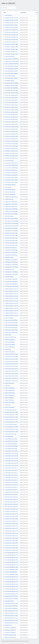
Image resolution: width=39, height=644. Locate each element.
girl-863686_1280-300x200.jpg (11, 88)
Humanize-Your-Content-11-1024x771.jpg (11, 526)
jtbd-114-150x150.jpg (9, 407)
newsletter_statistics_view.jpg (10, 25)
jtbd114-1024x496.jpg (9, 388)
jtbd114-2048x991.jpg (9, 395)
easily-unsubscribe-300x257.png (11, 64)
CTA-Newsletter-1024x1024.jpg (11, 286)
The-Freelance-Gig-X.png (9, 185)
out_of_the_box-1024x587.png (11, 165)
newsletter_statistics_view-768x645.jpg (11, 18)
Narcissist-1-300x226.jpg (9, 630)
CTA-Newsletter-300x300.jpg (10, 284)
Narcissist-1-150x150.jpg (9, 632)
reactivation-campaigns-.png (10, 52)
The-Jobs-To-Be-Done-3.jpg (10, 424)
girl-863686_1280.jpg (9, 81)
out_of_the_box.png (8, 161)
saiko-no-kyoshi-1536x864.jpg (11, 325)
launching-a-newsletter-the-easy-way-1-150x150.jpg (11, 153)
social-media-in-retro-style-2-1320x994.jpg (11, 490)
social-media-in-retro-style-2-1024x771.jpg (11, 482)
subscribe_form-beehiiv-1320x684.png (11, 236)
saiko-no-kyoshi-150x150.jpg (10, 320)
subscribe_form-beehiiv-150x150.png (11, 233)
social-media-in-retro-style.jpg (10, 451)
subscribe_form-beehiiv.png (10, 248)
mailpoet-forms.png (8, 199)
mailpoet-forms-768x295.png (10, 202)
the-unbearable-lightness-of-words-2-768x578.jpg (11, 582)
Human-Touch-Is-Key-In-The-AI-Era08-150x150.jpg (11, 357)
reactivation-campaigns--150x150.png (11, 54)
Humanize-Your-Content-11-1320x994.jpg (11, 536)
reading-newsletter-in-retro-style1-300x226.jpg (11, 289)
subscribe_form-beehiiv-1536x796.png (11, 245)
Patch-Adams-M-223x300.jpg (10, 214)
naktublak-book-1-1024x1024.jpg (11, 274)
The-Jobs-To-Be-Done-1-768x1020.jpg (11, 417)
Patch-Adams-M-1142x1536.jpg (11, 223)
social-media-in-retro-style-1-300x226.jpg (11, 478)
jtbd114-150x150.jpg (9, 400)
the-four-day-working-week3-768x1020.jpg (11, 117)
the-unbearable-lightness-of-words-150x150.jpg (11, 557)
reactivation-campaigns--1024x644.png (11, 49)
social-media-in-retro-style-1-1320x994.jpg (11, 475)
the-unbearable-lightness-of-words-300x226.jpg (11, 555)
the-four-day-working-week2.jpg (11, 93)
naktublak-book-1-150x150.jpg (11, 267)
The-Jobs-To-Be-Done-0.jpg (10, 434)
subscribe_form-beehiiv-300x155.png (11, 240)
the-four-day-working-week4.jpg (11, 127)
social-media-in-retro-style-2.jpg (11, 492)
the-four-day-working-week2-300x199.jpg (11, 98)
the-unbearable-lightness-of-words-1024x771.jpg (11, 553)
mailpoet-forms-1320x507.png (11, 211)
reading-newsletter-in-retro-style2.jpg (11, 315)
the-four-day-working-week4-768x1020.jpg (11, 122)
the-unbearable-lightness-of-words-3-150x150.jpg (11, 586)
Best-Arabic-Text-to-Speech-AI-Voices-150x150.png (11, 502)
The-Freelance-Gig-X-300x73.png (11, 175)
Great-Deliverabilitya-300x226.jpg (11, 73)
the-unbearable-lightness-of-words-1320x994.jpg (11, 565)
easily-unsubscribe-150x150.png (11, 61)
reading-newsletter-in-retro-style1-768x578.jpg (11, 298)
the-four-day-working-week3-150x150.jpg (11, 115)
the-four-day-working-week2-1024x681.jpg (11, 102)
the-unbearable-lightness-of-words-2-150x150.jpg (11, 584)
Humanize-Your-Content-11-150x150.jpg (11, 531)
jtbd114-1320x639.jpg (9, 390)
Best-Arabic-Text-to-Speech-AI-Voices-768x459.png (11, 507)
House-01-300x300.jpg (9, 342)
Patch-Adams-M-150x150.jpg (10, 228)
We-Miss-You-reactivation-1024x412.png (11, 35)
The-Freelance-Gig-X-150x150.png (11, 180)
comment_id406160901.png (10, 572)
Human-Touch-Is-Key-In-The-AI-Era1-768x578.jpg (11, 373)
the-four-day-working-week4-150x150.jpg (11, 124)
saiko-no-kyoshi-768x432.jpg (10, 328)
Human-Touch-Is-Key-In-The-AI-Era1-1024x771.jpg (11, 381)
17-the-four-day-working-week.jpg (11, 141)
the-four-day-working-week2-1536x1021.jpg (11, 105)
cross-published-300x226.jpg (10, 444)
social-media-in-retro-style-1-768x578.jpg (11, 468)
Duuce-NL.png (7, 187)
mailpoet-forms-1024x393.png (11, 197)
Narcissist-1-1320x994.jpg (10, 628)
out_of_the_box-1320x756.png (11, 168)
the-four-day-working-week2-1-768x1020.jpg (11, 139)
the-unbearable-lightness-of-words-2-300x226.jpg (11, 579)
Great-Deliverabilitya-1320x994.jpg (11, 78)
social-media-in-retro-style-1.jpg (11, 465)
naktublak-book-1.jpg (9, 269)
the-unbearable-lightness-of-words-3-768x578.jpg (11, 591)
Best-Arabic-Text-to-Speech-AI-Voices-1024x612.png (11, 494)
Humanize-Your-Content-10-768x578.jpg (11, 543)
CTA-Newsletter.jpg (8, 277)
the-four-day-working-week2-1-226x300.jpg (11, 134)
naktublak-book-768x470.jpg (10, 252)
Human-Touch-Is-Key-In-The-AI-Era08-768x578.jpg (11, 354)
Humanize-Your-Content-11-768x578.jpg (11, 528)
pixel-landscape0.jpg (8, 601)
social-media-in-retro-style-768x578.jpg (11, 461)
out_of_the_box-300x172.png (10, 163)
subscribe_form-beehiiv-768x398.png (11, 243)
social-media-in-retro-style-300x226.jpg (11, 458)
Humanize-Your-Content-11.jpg (11, 524)
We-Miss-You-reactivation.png (11, 32)
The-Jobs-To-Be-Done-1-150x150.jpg (11, 412)
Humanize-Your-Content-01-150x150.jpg (11, 511)
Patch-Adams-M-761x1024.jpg (11, 231)
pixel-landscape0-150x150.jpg (10, 596)
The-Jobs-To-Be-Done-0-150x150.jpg (11, 432)
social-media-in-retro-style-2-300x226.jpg (11, 485)
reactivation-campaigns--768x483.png (11, 44)
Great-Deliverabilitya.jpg (9, 76)
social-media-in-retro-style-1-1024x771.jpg (11, 473)
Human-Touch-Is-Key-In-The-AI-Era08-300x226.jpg (11, 366)
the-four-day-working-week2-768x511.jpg (11, 100)
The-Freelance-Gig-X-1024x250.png (11, 182)
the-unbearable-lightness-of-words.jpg (11, 560)
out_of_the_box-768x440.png (10, 173)
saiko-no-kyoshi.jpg (8, 318)
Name (5, 13)
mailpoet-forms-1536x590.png (11, 209)
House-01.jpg (7, 335)
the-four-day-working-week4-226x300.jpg (11, 119)
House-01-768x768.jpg (9, 344)
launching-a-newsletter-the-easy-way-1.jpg (11, 151)
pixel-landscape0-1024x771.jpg (11, 603)
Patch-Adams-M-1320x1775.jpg (11, 226)
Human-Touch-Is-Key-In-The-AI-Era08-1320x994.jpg (11, 359)
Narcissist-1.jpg (7, 625)
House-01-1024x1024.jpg (10, 337)
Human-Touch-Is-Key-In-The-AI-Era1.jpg (11, 369)
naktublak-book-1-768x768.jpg (11, 265)
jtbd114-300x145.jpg (9, 383)
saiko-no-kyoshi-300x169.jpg (10, 332)
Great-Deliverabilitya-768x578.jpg (11, 69)
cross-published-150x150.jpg (10, 439)
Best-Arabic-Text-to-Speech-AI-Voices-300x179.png (11, 497)
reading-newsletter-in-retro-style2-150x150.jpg (11, 308)
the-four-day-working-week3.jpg (11, 110)
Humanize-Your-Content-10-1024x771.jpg (11, 538)
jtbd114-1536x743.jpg (9, 393)
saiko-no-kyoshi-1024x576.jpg (11, 330)
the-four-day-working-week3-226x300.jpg (11, 112)
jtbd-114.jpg (7, 405)
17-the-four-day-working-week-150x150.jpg (11, 146)
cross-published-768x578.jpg (10, 449)
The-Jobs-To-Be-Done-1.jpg (10, 410)
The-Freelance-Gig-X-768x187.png (11, 177)
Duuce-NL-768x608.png (9, 194)
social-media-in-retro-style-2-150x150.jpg (11, 480)
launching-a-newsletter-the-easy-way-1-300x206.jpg (11, 148)
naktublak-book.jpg (8, 257)
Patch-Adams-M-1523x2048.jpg (11, 221)
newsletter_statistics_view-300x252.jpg (11, 23)
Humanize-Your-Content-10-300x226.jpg (11, 550)
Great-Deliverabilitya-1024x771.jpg (11, 71)
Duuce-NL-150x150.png (9, 192)
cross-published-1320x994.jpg (11, 446)
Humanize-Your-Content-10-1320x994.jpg (11, 545)
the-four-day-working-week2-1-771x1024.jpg (11, 129)
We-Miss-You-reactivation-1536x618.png (11, 30)
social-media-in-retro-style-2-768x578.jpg (11, 487)
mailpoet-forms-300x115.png (10, 206)
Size (37, 13)
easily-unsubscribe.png (9, 56)
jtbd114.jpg (7, 386)
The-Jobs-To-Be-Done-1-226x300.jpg (11, 415)
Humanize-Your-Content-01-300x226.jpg (11, 516)
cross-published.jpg (8, 436)
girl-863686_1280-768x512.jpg (11, 90)
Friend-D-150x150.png (9, 347)
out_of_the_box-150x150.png (10, 170)
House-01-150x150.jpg (9, 340)
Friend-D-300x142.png (9, 352)
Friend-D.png (7, 349)
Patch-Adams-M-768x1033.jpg (11, 219)
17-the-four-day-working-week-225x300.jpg (11, 144)
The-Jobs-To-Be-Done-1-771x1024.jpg (11, 419)
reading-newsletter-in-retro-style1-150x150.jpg (11, 294)
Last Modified (23, 13)
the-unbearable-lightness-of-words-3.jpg (11, 594)
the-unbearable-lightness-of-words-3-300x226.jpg (11, 589)
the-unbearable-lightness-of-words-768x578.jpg (11, 562)
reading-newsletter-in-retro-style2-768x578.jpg (11, 311)
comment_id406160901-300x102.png (11, 574)
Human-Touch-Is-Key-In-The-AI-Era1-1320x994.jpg (11, 371)
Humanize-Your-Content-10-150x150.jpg (11, 541)
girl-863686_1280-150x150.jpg (11, 85)
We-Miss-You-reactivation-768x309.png (11, 42)
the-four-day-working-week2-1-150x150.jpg (11, 131)
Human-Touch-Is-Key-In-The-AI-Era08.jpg (11, 364)
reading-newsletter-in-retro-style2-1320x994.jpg (11, 313)
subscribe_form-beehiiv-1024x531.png (11, 238)
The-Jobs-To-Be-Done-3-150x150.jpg (11, 422)
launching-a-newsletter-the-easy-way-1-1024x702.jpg (11, 156)
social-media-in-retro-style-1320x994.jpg (11, 463)
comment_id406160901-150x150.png (11, 570)
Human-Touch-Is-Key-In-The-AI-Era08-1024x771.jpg (11, 361)
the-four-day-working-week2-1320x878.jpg (11, 95)
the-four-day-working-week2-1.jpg (11, 136)
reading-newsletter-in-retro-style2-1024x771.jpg (11, 306)
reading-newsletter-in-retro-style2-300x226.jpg (11, 303)
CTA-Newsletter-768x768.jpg (10, 282)
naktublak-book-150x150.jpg (10, 260)
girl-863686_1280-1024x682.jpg (11, 83)
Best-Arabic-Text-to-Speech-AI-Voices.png (11, 499)
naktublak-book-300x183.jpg (10, 255)
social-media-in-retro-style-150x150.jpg (11, 453)
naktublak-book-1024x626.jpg (11, 250)
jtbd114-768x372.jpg (9, 398)
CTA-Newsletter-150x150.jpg (10, 279)
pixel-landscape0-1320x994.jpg (11, 599)
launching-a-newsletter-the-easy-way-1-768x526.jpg (11, 158)
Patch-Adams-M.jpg (8, 216)
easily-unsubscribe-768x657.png (11, 59)
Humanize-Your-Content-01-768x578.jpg (11, 521)
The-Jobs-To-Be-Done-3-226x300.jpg (11, 427)
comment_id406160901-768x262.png (11, 567)
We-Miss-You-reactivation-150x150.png (11, 27)
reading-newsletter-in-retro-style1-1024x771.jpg (11, 296)
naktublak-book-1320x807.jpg (11, 262)
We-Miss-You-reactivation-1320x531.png (11, 37)
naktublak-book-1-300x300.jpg (11, 272)
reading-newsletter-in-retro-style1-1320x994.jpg (11, 301)
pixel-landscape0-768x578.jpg (10, 606)
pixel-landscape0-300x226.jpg (10, 608)
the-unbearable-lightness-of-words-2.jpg (11, 577)
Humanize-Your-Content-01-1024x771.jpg (11, 514)
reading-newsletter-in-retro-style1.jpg (11, 291)
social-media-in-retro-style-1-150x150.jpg (11, 470)
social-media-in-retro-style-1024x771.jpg (11, 456)
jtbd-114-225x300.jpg (9, 403)
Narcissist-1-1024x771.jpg (10, 635)
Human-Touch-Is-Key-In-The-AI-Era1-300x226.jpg (11, 376)
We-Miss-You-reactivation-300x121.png (11, 40)
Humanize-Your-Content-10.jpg (11, 548)
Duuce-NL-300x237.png (9, 190)
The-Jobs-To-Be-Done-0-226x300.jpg (11, 429)
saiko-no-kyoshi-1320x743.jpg (11, 323)
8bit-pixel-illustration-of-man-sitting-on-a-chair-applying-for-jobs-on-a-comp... (11, 611)
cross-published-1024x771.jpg (11, 441)
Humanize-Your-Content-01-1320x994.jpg (11, 509)
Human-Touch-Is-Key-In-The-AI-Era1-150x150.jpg (11, 378)
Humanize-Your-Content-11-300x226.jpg (11, 533)
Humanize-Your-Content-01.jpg (11, 519)
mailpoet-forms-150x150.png (10, 204)
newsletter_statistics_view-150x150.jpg (11, 20)
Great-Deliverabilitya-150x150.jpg (11, 66)
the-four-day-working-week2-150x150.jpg (11, 107)
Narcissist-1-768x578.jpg (9, 637)
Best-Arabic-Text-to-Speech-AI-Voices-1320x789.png (11, 504)
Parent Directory (8, 15)
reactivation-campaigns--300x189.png (11, 47)
